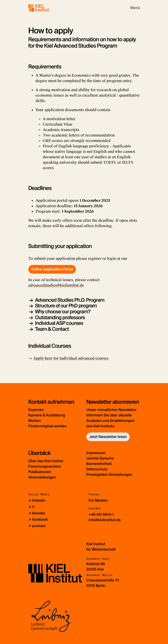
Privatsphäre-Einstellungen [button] (109, 475)
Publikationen (40, 472)
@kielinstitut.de (70, 285)
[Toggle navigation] (135, 8)
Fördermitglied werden (47, 426)
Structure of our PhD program (66, 306)
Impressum (96, 453)
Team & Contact (52, 329)
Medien (35, 421)
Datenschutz (97, 469)
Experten (36, 410)
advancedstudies (43, 285)
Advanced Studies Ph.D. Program (70, 300)
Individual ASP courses (59, 323)
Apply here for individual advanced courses (71, 358)
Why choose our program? (63, 312)
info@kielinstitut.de (105, 520)
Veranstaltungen (42, 477)
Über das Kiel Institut (46, 461)
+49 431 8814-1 (101, 514)
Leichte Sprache (100, 458)
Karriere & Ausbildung (47, 415)
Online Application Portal (52, 269)
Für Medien (98, 500)
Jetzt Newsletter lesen (108, 437)
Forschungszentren (45, 466)
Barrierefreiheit (99, 464)
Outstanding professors (60, 317)
